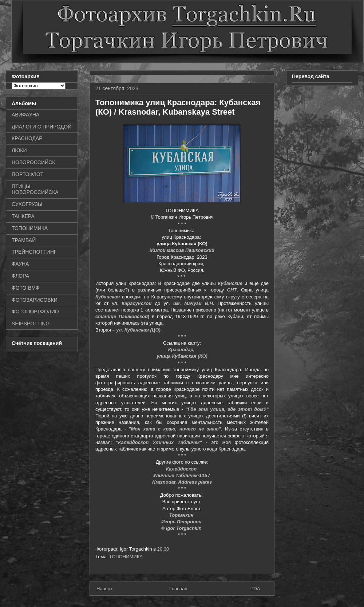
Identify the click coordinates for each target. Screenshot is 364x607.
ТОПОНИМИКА (126, 557)
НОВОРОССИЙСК (33, 162)
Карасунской (136, 303)
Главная (178, 589)
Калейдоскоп (182, 469)
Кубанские (230, 283)
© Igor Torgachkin (182, 528)
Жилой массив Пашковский (182, 250)
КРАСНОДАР (27, 138)
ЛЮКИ (19, 150)
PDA (255, 589)
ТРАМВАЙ (24, 240)
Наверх (104, 589)
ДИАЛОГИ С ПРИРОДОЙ (41, 127)
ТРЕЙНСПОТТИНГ (34, 252)
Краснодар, (182, 350)
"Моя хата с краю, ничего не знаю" (175, 429)
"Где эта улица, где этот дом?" (227, 409)
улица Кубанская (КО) (182, 356)
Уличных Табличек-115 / (182, 475)
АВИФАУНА (25, 115)
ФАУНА (20, 264)
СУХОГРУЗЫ (27, 204)
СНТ (232, 290)
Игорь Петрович (182, 522)
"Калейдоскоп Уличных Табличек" (159, 442)
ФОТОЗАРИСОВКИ (35, 300)
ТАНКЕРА (23, 216)
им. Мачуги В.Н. (194, 303)
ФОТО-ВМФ (26, 288)
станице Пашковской (122, 316)
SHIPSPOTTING (31, 324)
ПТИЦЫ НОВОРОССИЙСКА (35, 189)
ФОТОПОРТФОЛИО (35, 312)
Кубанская (108, 297)
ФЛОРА (20, 276)
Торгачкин (182, 515)
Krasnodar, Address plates (182, 482)
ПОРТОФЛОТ (27, 174)
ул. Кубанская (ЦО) (138, 330)
